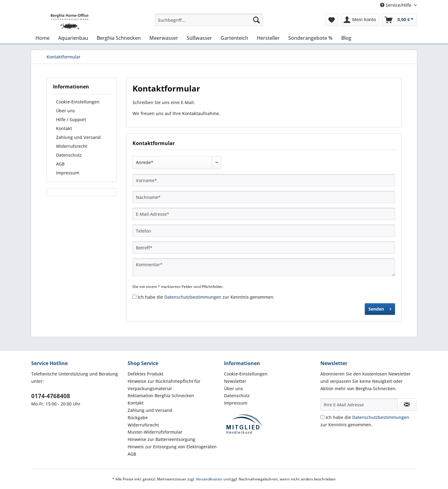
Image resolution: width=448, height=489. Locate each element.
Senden (380, 308)
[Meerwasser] (164, 38)
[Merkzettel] (332, 20)
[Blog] (346, 38)
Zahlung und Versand (78, 137)
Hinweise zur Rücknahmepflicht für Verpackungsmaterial (164, 385)
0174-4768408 (51, 396)
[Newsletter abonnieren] (407, 405)
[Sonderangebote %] (310, 38)
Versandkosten (209, 479)
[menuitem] (209, 23)
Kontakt (64, 128)
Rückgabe (138, 418)
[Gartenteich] (234, 38)
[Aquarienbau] (73, 38)
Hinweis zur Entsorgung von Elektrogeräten (172, 447)
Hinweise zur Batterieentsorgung (161, 439)
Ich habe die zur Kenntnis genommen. (206, 297)
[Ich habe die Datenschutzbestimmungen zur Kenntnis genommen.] (134, 297)
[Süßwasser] (199, 38)
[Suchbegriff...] (209, 20)
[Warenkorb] (399, 20)
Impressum (68, 173)
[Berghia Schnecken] (119, 38)
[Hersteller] (268, 38)
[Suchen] (256, 20)
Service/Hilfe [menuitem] (396, 5)
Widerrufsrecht (72, 146)
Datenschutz (69, 155)
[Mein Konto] (360, 20)
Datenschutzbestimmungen (193, 297)
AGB (60, 164)
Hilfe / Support (71, 119)
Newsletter (235, 381)
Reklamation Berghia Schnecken (161, 396)
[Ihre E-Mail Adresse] (359, 405)
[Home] (43, 38)
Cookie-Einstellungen (78, 102)
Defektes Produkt (146, 374)
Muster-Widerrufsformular (155, 432)
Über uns (65, 111)
